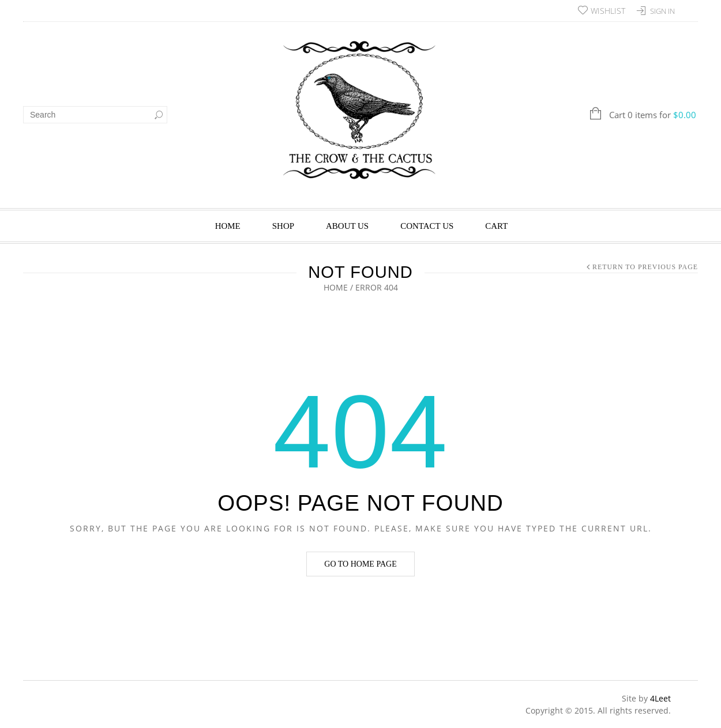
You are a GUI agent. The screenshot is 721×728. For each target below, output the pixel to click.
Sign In (662, 11)
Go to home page (360, 564)
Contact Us (427, 226)
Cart (496, 226)
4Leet (660, 698)
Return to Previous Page (645, 267)
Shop (283, 226)
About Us (347, 226)
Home (228, 226)
